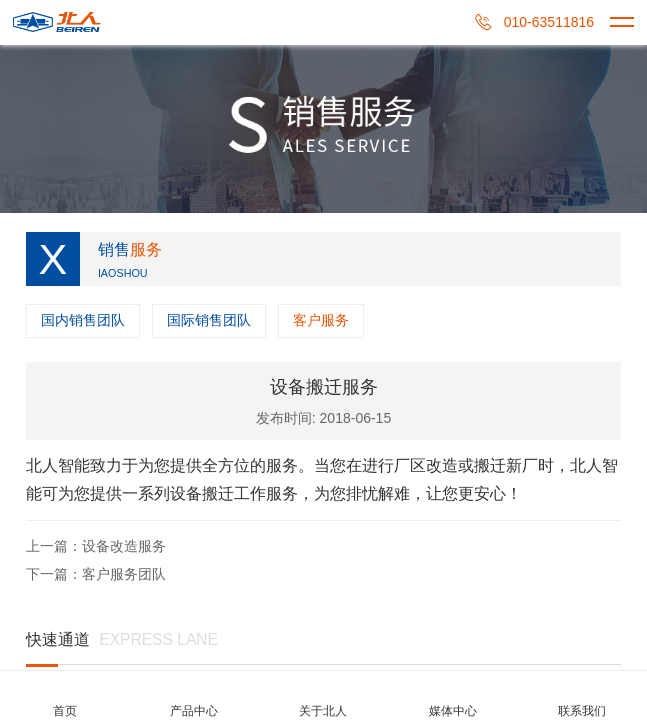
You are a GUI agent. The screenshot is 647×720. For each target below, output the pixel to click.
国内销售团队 (83, 320)
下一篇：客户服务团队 (96, 574)
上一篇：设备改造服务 (96, 546)
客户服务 (321, 320)
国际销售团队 (209, 320)
